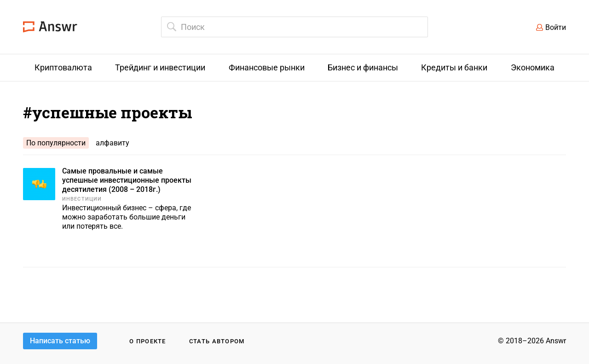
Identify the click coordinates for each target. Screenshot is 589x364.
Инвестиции (82, 199)
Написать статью (60, 341)
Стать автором (217, 341)
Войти (556, 27)
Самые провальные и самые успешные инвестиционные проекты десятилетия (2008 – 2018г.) (127, 180)
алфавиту (113, 143)
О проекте (148, 341)
